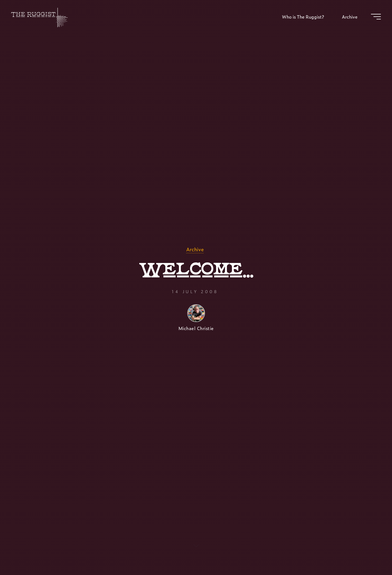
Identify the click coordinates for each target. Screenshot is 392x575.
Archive (195, 249)
